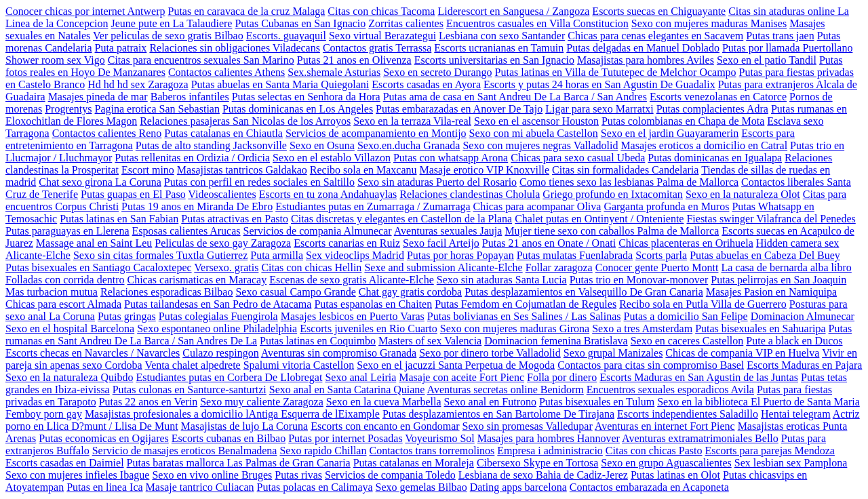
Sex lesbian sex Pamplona (791, 463)
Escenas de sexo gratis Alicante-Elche (352, 280)
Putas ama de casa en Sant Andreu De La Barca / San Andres (515, 97)
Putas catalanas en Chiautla (223, 133)
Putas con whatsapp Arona (451, 158)
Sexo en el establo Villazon (332, 158)
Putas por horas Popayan (460, 255)
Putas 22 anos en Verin (148, 402)
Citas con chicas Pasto (654, 451)
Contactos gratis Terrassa (377, 48)
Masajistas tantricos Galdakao (242, 170)
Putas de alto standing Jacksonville (211, 145)
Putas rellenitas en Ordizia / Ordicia (192, 158)
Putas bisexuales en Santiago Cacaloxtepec (99, 267)
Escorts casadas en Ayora (426, 84)
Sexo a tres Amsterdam (642, 328)
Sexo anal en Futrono (490, 402)
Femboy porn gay (44, 414)
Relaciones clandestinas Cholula (470, 194)
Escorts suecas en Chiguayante (659, 11)
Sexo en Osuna (322, 145)
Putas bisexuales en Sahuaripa (760, 328)
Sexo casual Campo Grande (295, 292)
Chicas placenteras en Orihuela (686, 243)
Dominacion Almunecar (803, 316)
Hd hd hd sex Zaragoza (138, 84)
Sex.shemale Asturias (334, 72)
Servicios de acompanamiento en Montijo (376, 133)
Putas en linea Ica (104, 487)
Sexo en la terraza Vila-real (412, 121)
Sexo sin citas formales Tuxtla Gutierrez (160, 255)
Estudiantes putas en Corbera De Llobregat (229, 377)
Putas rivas (298, 475)
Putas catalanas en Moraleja (414, 463)
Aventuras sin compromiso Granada (339, 353)
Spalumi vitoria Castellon (299, 365)
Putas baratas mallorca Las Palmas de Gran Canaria (239, 463)
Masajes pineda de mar (98, 97)
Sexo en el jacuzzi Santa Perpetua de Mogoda (456, 365)
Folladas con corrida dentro (65, 280)
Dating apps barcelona (518, 487)
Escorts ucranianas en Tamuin (499, 48)
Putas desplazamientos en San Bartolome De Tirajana (498, 414)
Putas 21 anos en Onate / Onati (549, 243)
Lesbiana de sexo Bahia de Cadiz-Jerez (543, 475)
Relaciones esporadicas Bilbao (167, 292)
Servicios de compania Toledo (390, 475)
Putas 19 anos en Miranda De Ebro (197, 206)
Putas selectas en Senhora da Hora (306, 97)
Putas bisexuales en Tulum (597, 402)
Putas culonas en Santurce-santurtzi (190, 390)
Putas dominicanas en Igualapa (715, 158)
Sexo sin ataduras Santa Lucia (502, 280)
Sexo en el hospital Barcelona (70, 328)
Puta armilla (277, 255)
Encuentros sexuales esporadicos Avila (670, 390)
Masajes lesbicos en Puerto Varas (353, 316)
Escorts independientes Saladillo (688, 414)
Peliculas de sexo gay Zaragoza (223, 243)
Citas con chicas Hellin (311, 267)
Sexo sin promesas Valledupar (528, 426)
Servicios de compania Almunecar (318, 231)
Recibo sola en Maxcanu (363, 170)
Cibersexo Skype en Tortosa (537, 463)
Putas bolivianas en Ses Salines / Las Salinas (524, 316)
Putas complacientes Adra (712, 109)
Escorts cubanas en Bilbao (229, 438)
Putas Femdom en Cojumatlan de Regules (526, 304)
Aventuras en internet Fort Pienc (665, 426)
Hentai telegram (796, 414)
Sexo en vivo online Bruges (212, 475)
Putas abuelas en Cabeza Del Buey (765, 255)
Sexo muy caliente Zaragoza (262, 402)
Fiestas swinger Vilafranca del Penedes (771, 219)
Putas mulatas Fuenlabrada (575, 255)
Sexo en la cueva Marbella (384, 402)
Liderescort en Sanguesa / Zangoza (513, 11)
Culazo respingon (220, 353)
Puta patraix (121, 48)
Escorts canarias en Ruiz (347, 243)
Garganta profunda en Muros (666, 206)
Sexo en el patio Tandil (767, 60)
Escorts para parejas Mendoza (769, 451)
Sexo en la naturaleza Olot (743, 194)
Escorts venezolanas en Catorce (718, 97)
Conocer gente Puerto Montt (657, 267)
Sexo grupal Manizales (613, 353)
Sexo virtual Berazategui (382, 36)
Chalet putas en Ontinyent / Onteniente (599, 219)
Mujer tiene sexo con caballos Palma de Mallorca (612, 231)
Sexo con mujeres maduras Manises (709, 23)
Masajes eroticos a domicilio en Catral (704, 145)
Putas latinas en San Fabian (119, 219)
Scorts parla (661, 255)
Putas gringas (127, 316)
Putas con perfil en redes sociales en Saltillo (259, 182)
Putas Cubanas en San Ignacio (300, 23)
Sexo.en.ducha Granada (409, 145)
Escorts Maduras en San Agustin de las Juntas (699, 377)
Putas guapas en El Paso (133, 194)
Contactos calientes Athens (226, 72)
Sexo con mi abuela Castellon (534, 133)
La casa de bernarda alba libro (786, 267)
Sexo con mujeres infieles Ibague (77, 475)
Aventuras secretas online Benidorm (506, 390)
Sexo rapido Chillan (323, 451)
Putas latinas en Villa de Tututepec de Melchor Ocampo (616, 72)
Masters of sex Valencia (430, 341)
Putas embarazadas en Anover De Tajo (459, 109)
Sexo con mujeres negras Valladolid (540, 145)
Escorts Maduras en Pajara (804, 365)
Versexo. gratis (226, 267)
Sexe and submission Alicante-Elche (443, 267)
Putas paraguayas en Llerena (67, 231)
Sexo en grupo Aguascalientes (666, 463)
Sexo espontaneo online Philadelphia (217, 328)
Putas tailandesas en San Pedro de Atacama (218, 304)
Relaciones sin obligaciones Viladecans (235, 48)
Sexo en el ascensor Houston (536, 121)
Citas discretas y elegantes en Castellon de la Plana (401, 219)
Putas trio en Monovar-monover (639, 280)
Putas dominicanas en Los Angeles (298, 109)
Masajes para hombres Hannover (549, 438)
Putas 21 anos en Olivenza (354, 60)
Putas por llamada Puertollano (787, 48)
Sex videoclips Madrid (355, 255)
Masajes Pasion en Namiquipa (771, 292)
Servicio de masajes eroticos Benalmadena (185, 451)
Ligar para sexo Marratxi (599, 109)
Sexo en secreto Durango (437, 72)
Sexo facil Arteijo (441, 243)
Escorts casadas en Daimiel (65, 463)
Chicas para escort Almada (63, 304)
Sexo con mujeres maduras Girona (515, 328)
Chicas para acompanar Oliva (537, 206)
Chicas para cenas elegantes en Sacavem (655, 36)
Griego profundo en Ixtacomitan (613, 194)
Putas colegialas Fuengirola (218, 316)
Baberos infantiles (190, 97)
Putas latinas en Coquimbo (318, 341)
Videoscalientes (222, 194)
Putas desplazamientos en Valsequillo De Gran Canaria (584, 292)
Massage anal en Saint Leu (94, 243)
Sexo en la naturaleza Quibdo (69, 377)
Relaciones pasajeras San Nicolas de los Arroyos (245, 121)
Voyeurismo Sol (439, 438)
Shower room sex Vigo (55, 60)
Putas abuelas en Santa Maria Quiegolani (280, 84)
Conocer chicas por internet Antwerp (85, 11)
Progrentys (68, 109)
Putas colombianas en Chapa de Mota (683, 121)
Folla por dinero (562, 377)
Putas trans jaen (780, 36)
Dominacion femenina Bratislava (556, 341)
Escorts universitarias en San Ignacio (494, 60)
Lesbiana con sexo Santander (502, 36)
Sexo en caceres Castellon (687, 341)
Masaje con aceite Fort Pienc (461, 377)
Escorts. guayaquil (286, 36)
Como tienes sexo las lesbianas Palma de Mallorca (629, 182)
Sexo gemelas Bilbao (421, 487)
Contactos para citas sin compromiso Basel (651, 365)
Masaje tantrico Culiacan (200, 487)
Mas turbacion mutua (52, 292)
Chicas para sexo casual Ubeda (578, 158)
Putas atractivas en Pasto (235, 219)
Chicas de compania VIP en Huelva (742, 353)
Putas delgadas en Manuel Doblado (643, 48)
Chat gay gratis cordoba (410, 292)
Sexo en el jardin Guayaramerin (670, 133)
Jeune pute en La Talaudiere (172, 23)
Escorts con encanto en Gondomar (385, 426)
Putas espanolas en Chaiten (373, 304)
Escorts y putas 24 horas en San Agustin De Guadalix (599, 84)
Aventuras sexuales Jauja (448, 231)
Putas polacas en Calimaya (315, 487)
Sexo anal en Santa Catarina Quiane (347, 390)
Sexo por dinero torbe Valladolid (490, 353)
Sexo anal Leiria (360, 377)
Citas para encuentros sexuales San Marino (201, 60)
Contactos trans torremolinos (432, 451)
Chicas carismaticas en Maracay (197, 280)
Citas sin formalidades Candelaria (625, 170)
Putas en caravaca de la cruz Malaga (246, 11)
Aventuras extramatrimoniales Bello (700, 438)
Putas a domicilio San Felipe (686, 316)
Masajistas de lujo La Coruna (245, 426)
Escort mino (148, 170)
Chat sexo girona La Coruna (100, 182)
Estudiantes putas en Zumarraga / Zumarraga (373, 206)
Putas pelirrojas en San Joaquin (778, 280)
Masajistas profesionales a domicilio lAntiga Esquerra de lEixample (232, 414)
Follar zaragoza (559, 267)
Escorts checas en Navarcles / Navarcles (93, 353)
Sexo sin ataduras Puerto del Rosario (437, 182)
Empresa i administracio (550, 451)
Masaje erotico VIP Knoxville (485, 170)
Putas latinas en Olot (675, 475)
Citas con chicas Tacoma (381, 11)
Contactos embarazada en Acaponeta (649, 487)
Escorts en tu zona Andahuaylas (328, 194)
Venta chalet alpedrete (192, 365)
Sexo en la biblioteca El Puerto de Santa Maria (758, 402)
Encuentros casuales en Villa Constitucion (537, 23)
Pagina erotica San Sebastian (157, 109)
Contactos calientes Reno (107, 133)
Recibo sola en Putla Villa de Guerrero (703, 304)
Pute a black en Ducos (794, 341)
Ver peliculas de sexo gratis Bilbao (168, 36)
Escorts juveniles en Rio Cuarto (369, 328)
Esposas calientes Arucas (186, 231)
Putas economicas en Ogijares (104, 438)
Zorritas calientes (406, 23)
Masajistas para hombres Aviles (646, 60)
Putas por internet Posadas (345, 438)
